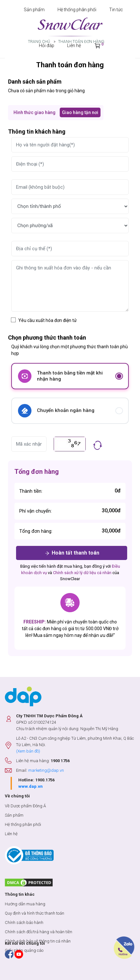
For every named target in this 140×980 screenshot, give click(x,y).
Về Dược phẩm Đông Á (25, 806)
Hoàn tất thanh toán (72, 553)
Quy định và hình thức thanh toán (35, 913)
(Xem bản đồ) (28, 751)
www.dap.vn (31, 786)
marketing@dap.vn (46, 770)
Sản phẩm (34, 10)
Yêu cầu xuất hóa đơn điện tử (48, 320)
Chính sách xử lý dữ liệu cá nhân (82, 573)
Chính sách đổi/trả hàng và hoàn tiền (39, 932)
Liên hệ (11, 834)
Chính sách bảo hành (24, 922)
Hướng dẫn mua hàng (25, 904)
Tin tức (116, 10)
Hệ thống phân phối (77, 10)
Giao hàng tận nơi (80, 112)
